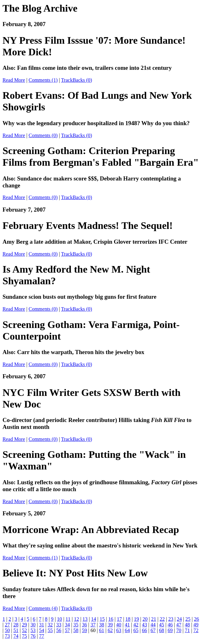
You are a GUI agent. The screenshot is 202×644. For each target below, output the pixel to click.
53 (33, 630)
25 (188, 619)
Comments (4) (43, 608)
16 (111, 619)
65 (136, 630)
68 (162, 630)
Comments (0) (43, 135)
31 (42, 625)
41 (127, 625)
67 (153, 630)
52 (25, 630)
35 (76, 625)
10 (60, 619)
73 (7, 636)
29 (25, 625)
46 (170, 625)
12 (77, 619)
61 (101, 630)
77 (42, 636)
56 (59, 630)
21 (153, 619)
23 (171, 619)
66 (144, 630)
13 (85, 619)
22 (162, 619)
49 (196, 625)
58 (76, 630)
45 (162, 625)
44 (153, 625)
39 (110, 625)
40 (119, 625)
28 (16, 625)
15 (102, 619)
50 (7, 630)
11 (68, 619)
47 (179, 625)
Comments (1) (43, 80)
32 (50, 625)
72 (196, 630)
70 (179, 630)
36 (84, 625)
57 (67, 630)
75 (25, 636)
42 (136, 625)
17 (119, 619)
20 (145, 619)
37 (93, 625)
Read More (14, 80)
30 (33, 625)
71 (187, 630)
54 (42, 630)
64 (127, 630)
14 (94, 619)
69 (170, 630)
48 (187, 625)
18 (128, 619)
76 (33, 636)
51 (16, 630)
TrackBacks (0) (77, 80)
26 (196, 619)
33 (59, 625)
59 (84, 630)
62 (110, 630)
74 (16, 636)
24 (179, 619)
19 (136, 619)
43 (144, 625)
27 (7, 625)
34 (67, 625)
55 (50, 630)
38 (101, 625)
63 (119, 630)
